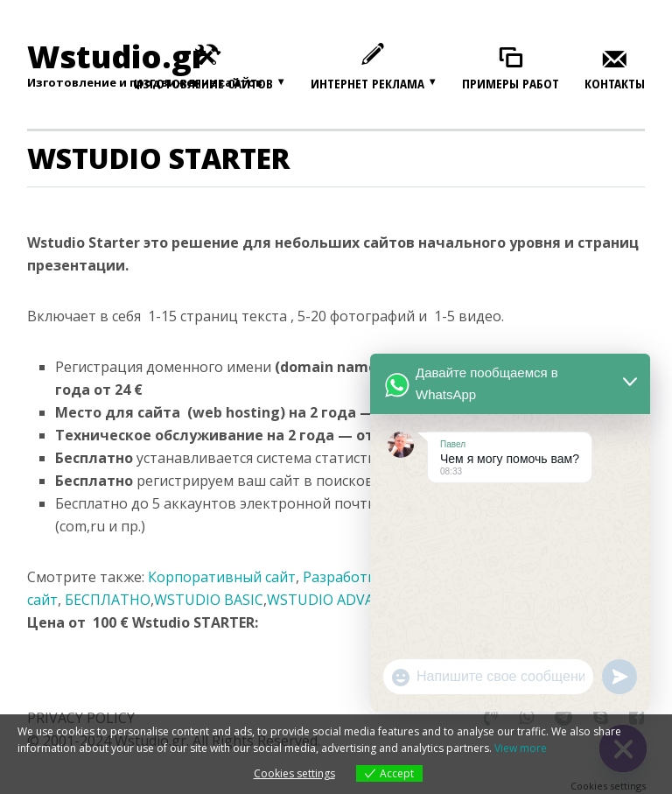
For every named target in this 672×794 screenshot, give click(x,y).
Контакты (615, 84)
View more (521, 748)
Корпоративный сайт (222, 577)
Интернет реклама (367, 83)
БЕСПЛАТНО (108, 600)
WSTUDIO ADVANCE (334, 600)
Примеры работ (511, 84)
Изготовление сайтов (203, 83)
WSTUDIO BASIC (209, 600)
